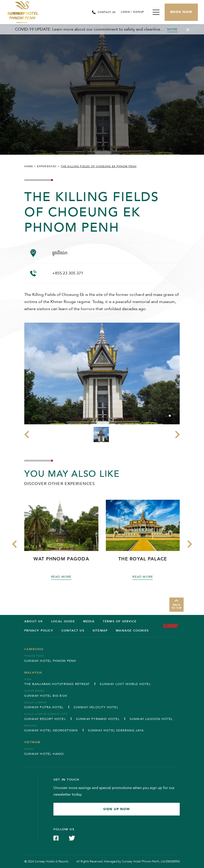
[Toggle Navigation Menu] (156, 12)
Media (89, 621)
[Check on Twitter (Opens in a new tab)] (72, 838)
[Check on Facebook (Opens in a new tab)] (56, 838)
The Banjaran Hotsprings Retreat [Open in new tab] (57, 684)
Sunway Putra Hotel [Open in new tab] (44, 707)
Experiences (47, 166)
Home (29, 166)
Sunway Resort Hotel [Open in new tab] (45, 719)
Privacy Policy (39, 630)
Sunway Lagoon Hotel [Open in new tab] (151, 719)
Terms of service (120, 621)
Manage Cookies (132, 630)
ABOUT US (34, 621)
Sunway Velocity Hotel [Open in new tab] (96, 707)
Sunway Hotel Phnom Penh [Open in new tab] (50, 661)
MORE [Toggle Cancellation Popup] (172, 29)
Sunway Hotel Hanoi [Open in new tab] (44, 754)
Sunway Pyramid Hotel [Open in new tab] (98, 719)
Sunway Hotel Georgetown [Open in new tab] (51, 730)
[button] (170, 416)
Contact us (73, 630)
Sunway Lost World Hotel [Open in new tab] (125, 684)
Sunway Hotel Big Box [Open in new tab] (46, 696)
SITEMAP (100, 630)
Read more (61, 577)
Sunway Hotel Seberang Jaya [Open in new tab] (116, 730)
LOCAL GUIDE (63, 621)
